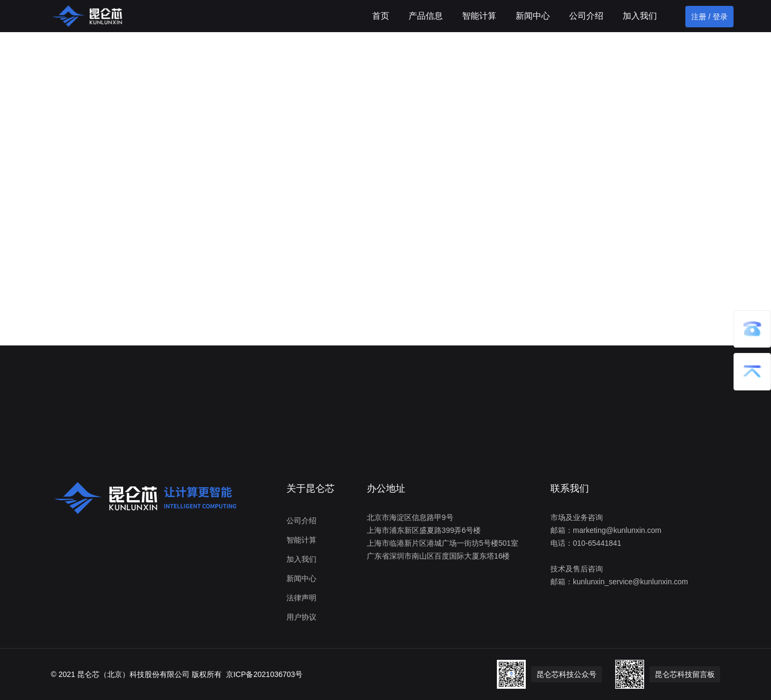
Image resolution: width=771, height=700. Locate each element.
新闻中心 (533, 16)
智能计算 (479, 16)
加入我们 (640, 16)
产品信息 (426, 16)
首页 (381, 16)
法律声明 (301, 598)
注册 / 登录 (709, 17)
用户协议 (301, 617)
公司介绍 (586, 16)
